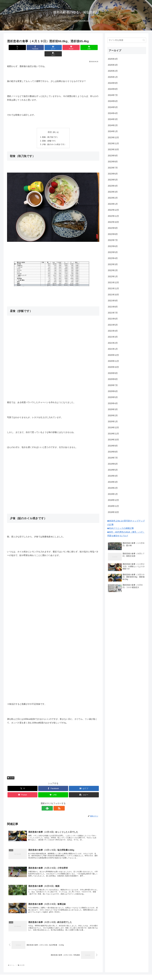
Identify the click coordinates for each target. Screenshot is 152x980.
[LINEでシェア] (76, 47)
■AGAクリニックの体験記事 (121, 528)
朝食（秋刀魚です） (50, 131)
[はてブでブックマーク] (45, 47)
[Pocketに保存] (61, 47)
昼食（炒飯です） (49, 135)
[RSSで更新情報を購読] (56, 802)
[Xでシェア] (14, 47)
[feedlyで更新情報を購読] (51, 802)
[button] (92, 47)
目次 (50, 126)
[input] (127, 40)
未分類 (11, 772)
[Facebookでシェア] (30, 47)
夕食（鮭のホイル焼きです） (54, 138)
